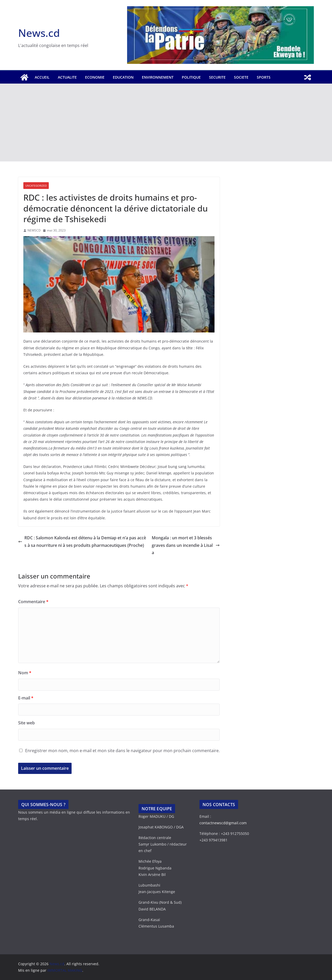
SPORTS (264, 77)
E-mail (26, 698)
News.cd (39, 33)
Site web (26, 723)
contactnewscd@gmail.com (223, 823)
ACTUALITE (67, 77)
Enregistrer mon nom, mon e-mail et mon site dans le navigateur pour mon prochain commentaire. (122, 751)
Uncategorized (36, 186)
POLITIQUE (191, 77)
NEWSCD (34, 230)
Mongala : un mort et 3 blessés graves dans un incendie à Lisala (186, 545)
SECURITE (217, 77)
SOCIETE (241, 77)
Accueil (42, 77)
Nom (25, 673)
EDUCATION (123, 77)
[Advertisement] (166, 122)
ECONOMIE (95, 77)
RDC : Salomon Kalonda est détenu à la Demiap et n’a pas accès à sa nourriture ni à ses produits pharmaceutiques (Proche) (82, 542)
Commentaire (33, 602)
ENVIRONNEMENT (158, 77)
